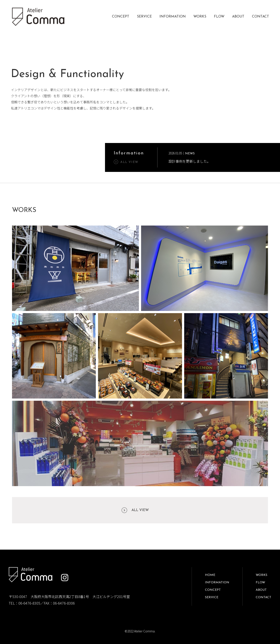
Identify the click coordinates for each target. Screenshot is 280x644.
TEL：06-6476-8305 (24, 603)
